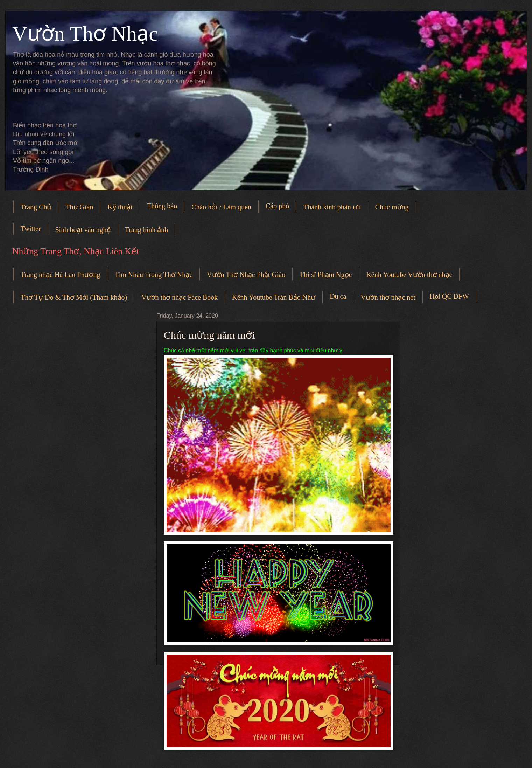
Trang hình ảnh (147, 230)
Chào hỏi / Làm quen (221, 207)
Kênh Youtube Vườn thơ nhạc (409, 275)
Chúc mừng (392, 207)
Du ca (338, 296)
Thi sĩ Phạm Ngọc (326, 275)
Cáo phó (277, 206)
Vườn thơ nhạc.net (388, 297)
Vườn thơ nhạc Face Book (180, 297)
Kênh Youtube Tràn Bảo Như (274, 297)
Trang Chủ (36, 207)
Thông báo (162, 206)
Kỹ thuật (120, 207)
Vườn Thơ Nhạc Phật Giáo (246, 275)
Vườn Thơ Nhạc (85, 34)
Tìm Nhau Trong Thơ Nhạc (153, 275)
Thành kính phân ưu (332, 207)
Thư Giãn (79, 207)
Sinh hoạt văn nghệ (83, 230)
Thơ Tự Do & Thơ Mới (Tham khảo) (74, 297)
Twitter (31, 229)
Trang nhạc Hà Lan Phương (60, 275)
